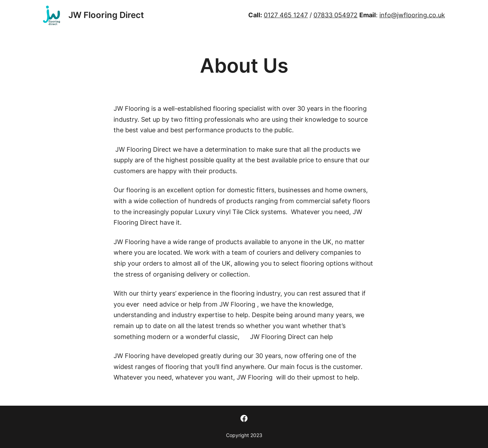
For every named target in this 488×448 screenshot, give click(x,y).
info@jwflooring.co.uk (412, 15)
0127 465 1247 (286, 15)
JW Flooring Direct (106, 15)
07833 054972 (335, 15)
